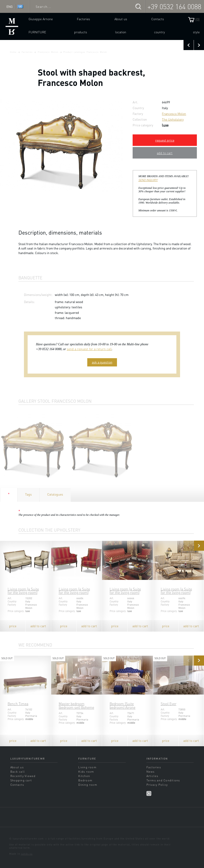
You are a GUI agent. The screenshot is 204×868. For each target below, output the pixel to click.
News (151, 772)
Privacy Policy (157, 785)
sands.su (27, 854)
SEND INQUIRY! (148, 180)
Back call (18, 772)
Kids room (86, 772)
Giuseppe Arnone (41, 19)
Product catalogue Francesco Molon (85, 52)
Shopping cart (21, 780)
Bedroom (85, 780)
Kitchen (84, 776)
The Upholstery (173, 119)
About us (121, 19)
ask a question (102, 362)
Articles (152, 776)
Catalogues (55, 494)
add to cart (165, 153)
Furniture (37, 32)
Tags (28, 494)
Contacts (158, 19)
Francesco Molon (48, 52)
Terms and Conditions (163, 780)
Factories (83, 19)
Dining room (88, 785)
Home (13, 52)
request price (165, 140)
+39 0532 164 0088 (174, 6)
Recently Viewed (23, 776)
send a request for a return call (89, 349)
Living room (87, 767)
